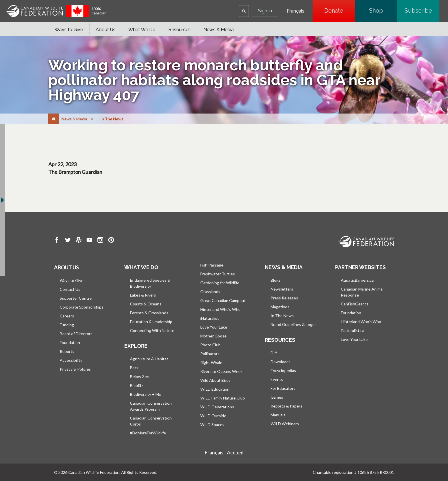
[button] (244, 11)
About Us (106, 30)
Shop (383, 11)
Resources (179, 30)
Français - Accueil (224, 452)
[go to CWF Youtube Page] (89, 241)
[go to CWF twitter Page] (68, 241)
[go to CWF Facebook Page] (57, 241)
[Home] (54, 119)
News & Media (219, 30)
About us (66, 267)
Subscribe (422, 11)
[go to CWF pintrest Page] (111, 241)
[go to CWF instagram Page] (100, 241)
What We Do (142, 30)
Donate (340, 11)
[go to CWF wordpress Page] (79, 241)
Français (296, 11)
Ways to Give (69, 30)
